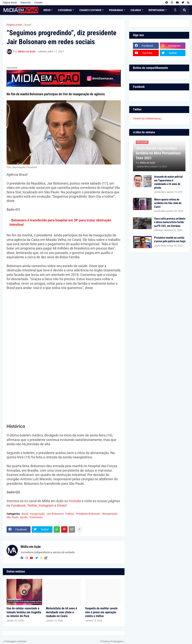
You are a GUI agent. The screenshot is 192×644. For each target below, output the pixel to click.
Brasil (28, 25)
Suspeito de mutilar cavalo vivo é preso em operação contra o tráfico (101, 612)
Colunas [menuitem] (136, 10)
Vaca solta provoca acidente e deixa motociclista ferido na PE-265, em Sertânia (170, 222)
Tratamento (36, 517)
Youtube (75, 501)
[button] (175, 10)
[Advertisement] (64, 321)
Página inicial (14, 25)
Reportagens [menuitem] (157, 10)
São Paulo (12, 517)
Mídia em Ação (31, 547)
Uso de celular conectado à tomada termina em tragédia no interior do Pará (24, 612)
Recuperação (110, 514)
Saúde (24, 517)
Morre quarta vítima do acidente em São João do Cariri (168, 203)
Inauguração (37, 514)
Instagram (46, 505)
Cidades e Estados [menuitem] (90, 10)
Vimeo (61, 505)
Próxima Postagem (111, 641)
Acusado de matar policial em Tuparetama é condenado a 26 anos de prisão (168, 182)
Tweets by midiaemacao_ (148, 118)
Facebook (18, 505)
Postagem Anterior (16, 641)
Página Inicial (10, 3)
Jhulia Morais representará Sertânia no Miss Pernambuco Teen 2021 (158, 153)
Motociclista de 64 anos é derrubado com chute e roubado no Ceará (61, 612)
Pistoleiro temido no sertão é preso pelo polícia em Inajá (170, 240)
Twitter (32, 505)
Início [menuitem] (47, 10)
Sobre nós (25, 3)
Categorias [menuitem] (65, 10)
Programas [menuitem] (116, 10)
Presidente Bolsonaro (88, 514)
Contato (38, 3)
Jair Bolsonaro (55, 514)
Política (70, 514)
